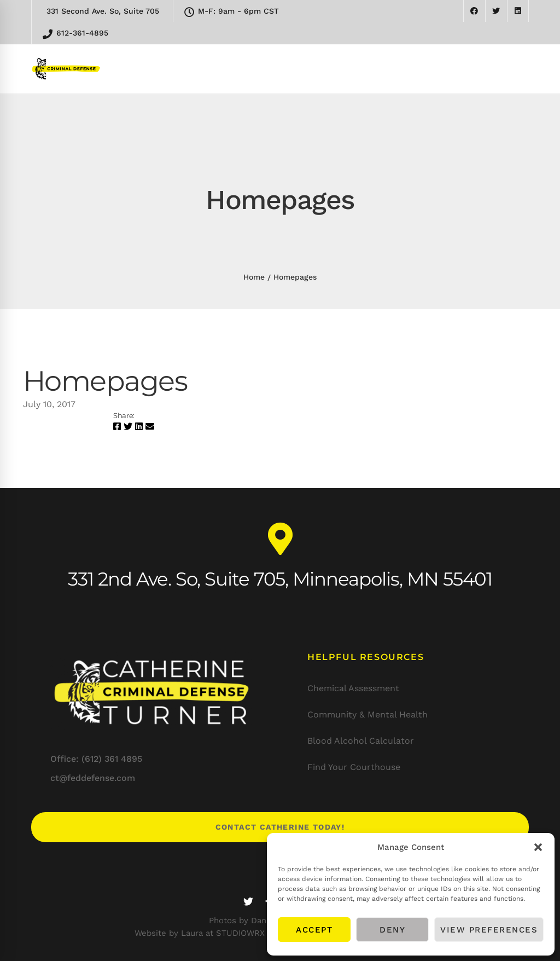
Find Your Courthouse (354, 767)
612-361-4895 (75, 34)
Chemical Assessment (353, 688)
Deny (392, 930)
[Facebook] (117, 427)
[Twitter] (128, 427)
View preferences (489, 930)
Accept (314, 930)
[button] (538, 847)
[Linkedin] (139, 427)
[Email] (150, 427)
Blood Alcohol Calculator (361, 741)
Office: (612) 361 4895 (96, 759)
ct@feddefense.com (93, 778)
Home (254, 277)
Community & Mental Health (367, 714)
